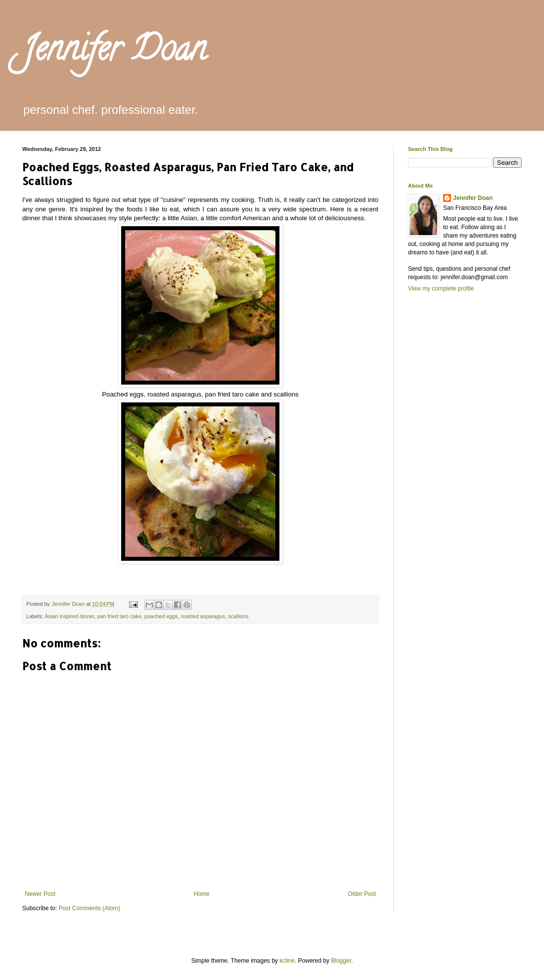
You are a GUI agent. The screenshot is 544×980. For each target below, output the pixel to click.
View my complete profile (441, 289)
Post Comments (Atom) (89, 908)
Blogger (341, 961)
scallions (238, 616)
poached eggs (161, 616)
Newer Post (40, 894)
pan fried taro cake (119, 616)
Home (202, 894)
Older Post (362, 894)
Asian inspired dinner (69, 616)
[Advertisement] (448, 471)
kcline (287, 961)
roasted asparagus (203, 616)
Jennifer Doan (114, 52)
